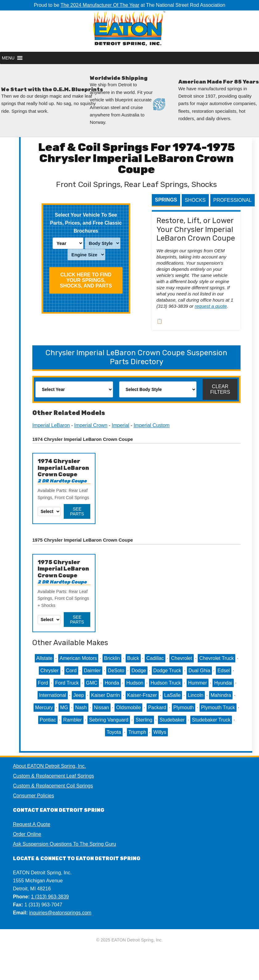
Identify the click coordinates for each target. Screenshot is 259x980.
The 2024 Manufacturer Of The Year (100, 5)
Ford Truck (67, 683)
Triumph (137, 732)
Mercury (44, 708)
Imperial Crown (91, 425)
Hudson (135, 683)
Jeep (79, 695)
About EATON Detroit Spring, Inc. (49, 766)
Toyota (114, 732)
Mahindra (221, 695)
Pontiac (48, 720)
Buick (133, 658)
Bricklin (112, 658)
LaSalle (172, 695)
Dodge (139, 671)
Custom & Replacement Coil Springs (53, 786)
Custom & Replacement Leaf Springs (53, 776)
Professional (233, 200)
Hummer (198, 683)
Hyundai (223, 683)
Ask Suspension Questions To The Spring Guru (65, 844)
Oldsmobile (128, 708)
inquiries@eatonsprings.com (60, 913)
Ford (43, 683)
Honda (112, 683)
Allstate (44, 658)
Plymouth (184, 708)
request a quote (211, 306)
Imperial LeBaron (51, 425)
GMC (92, 683)
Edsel (224, 671)
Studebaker (172, 720)
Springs (166, 200)
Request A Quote (32, 824)
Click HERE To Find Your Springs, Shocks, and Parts (86, 280)
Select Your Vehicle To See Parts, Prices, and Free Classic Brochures (86, 223)
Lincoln (196, 695)
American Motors (78, 658)
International (53, 695)
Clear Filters (220, 389)
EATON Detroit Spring (129, 31)
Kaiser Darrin (105, 695)
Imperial (121, 425)
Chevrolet (181, 658)
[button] (8, 58)
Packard (157, 708)
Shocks (195, 200)
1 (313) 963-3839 (50, 897)
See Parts (77, 511)
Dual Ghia (199, 671)
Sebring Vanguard (109, 720)
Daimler (92, 671)
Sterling (144, 720)
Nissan (101, 708)
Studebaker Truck (211, 720)
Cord (71, 671)
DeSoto (116, 671)
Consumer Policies (33, 796)
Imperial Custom (152, 425)
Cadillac (155, 658)
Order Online (27, 834)
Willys (160, 732)
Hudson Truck (166, 683)
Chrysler (50, 671)
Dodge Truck (167, 671)
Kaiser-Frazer (142, 695)
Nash (81, 708)
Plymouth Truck (218, 708)
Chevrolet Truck (217, 658)
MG (64, 708)
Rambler (72, 720)
